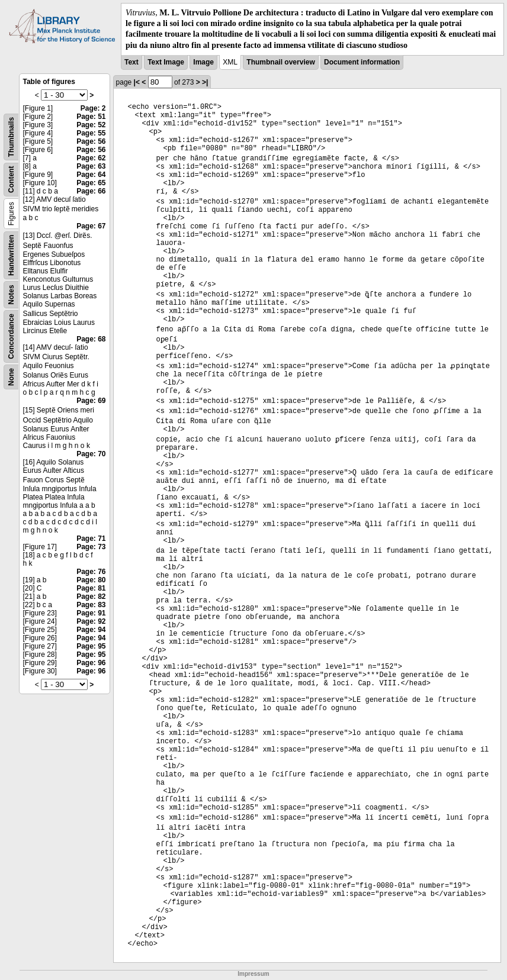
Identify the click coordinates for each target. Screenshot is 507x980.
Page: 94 (91, 630)
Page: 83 (91, 605)
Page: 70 (91, 454)
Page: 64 (91, 175)
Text (131, 62)
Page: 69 (91, 401)
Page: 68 (91, 339)
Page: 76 (91, 572)
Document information (362, 62)
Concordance (11, 336)
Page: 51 (91, 117)
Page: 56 (91, 141)
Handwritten (11, 255)
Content (11, 179)
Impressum (253, 974)
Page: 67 (91, 226)
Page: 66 (91, 191)
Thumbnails (11, 137)
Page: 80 (91, 580)
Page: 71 (91, 539)
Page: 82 (91, 597)
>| (205, 82)
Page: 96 (91, 663)
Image (203, 62)
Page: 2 (93, 108)
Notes (11, 294)
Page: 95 (91, 646)
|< (137, 82)
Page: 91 (91, 613)
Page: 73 (91, 547)
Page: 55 (91, 133)
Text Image (166, 62)
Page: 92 (91, 621)
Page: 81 (91, 588)
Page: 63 (91, 166)
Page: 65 (91, 183)
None (11, 377)
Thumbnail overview (280, 62)
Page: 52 (91, 125)
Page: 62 (91, 158)
